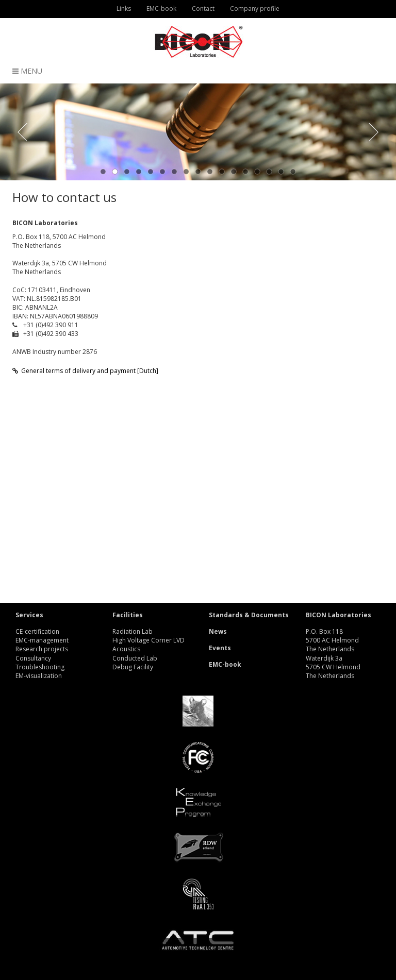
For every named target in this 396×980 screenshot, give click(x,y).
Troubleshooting (40, 667)
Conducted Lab (135, 658)
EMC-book (225, 664)
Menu (27, 71)
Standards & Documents (249, 615)
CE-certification (37, 631)
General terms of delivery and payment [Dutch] (85, 371)
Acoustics (126, 649)
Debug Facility (133, 667)
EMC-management (42, 640)
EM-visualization (39, 676)
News (218, 631)
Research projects (42, 649)
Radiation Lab (133, 631)
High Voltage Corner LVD (148, 640)
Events (220, 648)
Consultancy (33, 658)
